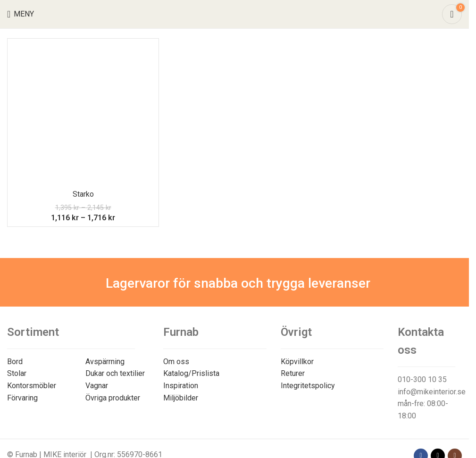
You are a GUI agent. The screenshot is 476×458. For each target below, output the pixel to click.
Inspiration (181, 386)
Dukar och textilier (115, 373)
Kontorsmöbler (32, 386)
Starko (83, 194)
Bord (15, 362)
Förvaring (22, 398)
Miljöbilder (181, 398)
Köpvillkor (297, 362)
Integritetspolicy (308, 386)
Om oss (176, 362)
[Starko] (83, 114)
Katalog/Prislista (191, 373)
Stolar (17, 373)
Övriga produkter (113, 398)
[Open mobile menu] (21, 14)
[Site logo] (235, 13)
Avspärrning (105, 362)
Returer (293, 373)
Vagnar (97, 386)
